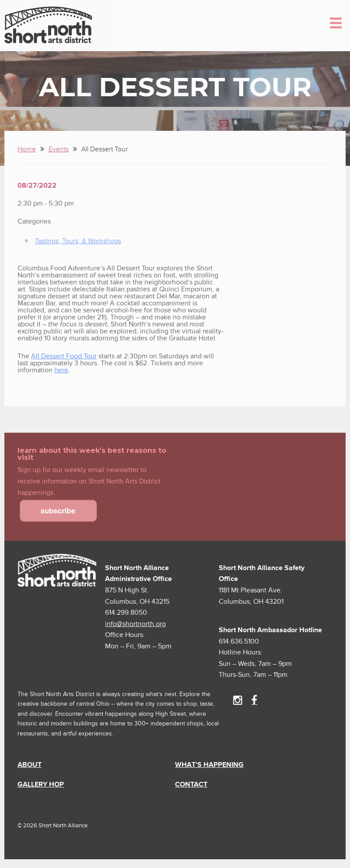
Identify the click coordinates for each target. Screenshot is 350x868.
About (30, 765)
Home (27, 149)
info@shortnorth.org (135, 624)
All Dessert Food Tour (64, 356)
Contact (191, 784)
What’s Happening (209, 765)
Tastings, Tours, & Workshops (78, 241)
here (61, 370)
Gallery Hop (41, 784)
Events (59, 149)
